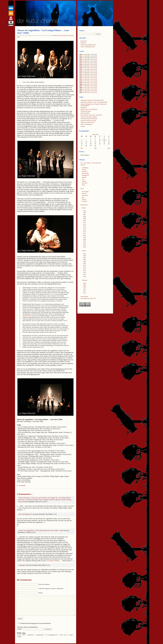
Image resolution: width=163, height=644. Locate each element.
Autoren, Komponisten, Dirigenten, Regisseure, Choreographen (94, 105)
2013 (81, 76)
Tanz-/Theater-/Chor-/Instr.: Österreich (91, 115)
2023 (81, 59)
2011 (81, 79)
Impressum (84, 41)
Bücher (84, 208)
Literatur (84, 193)
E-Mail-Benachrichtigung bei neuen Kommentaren (35, 623)
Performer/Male (85, 113)
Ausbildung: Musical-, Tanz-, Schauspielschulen (94, 102)
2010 (81, 81)
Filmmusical (85, 175)
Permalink (22, 486)
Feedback (83, 43)
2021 (81, 63)
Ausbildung (85, 168)
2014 (81, 74)
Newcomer (85, 195)
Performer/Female (86, 111)
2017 (81, 69)
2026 (81, 54)
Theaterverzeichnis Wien (87, 122)
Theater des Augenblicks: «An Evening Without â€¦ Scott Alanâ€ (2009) (41, 530)
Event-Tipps (85, 191)
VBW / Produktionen (86, 124)
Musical (55, 35)
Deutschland (85, 173)
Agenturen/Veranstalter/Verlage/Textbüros (92, 100)
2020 (81, 64)
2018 (81, 68)
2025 (81, 56)
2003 (81, 92)
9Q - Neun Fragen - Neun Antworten (91, 163)
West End (84, 183)
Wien (60, 35)
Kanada (84, 177)
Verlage (83, 126)
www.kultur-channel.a (53, 561)
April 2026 (95, 134)
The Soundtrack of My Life (88, 298)
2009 (18, 37)
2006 (81, 87)
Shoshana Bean (27, 316)
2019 (81, 66)
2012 (81, 78)
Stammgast (22, 565)
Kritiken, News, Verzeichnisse (89, 109)
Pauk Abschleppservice (26, 514)
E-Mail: (30, 629)
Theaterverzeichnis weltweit (88, 121)
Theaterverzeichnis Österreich (89, 119)
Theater (72, 35)
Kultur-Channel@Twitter (88, 47)
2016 (81, 71)
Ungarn (84, 181)
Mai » (109, 148)
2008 (81, 84)
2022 (81, 61)
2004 (81, 91)
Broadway (85, 171)
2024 (81, 58)
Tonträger (85, 201)
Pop (83, 197)
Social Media (84, 296)
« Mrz (81, 148)
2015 (81, 73)
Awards (84, 170)
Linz (83, 179)
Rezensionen (65, 35)
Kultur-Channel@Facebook (88, 45)
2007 (81, 86)
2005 (81, 89)
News (82, 189)
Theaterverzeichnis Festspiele (89, 117)
